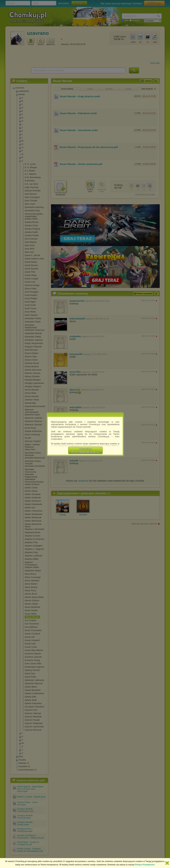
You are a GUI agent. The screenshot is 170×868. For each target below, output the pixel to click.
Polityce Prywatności (145, 865)
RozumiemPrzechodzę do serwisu (85, 450)
